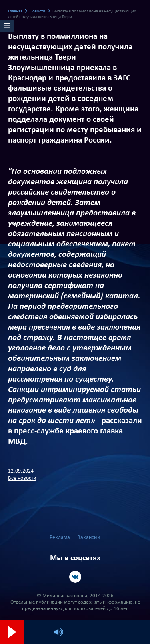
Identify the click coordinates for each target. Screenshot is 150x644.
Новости (37, 11)
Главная (15, 11)
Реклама (60, 538)
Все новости (22, 478)
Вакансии (89, 538)
